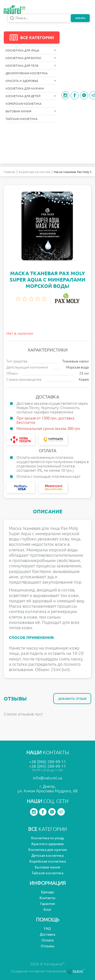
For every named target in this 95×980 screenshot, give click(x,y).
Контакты (48, 898)
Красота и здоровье (31, 81)
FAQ (48, 929)
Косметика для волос (31, 58)
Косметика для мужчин (25, 88)
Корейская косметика (24, 104)
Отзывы (48, 946)
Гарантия (48, 904)
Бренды (48, 892)
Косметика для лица (31, 50)
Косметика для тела (31, 66)
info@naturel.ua (48, 778)
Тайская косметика (22, 119)
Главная (9, 172)
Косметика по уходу (48, 838)
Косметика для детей (31, 96)
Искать (80, 18)
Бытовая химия (31, 111)
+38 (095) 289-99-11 (48, 766)
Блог (48, 909)
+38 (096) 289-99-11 (48, 762)
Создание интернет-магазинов (48, 971)
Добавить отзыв (72, 699)
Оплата (48, 940)
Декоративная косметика (27, 73)
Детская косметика (48, 855)
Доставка (48, 934)
